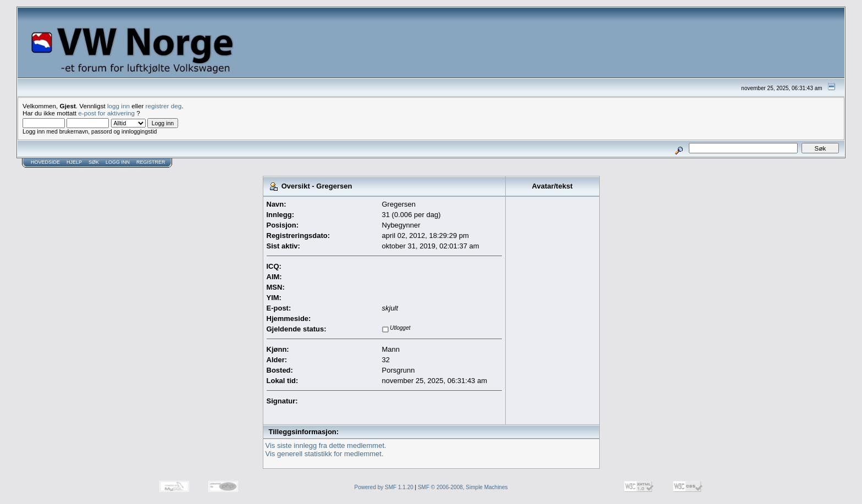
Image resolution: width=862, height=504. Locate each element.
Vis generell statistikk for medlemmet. (325, 454)
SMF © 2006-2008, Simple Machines (463, 487)
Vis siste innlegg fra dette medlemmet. (326, 445)
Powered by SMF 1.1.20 (384, 487)
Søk (94, 162)
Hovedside (45, 162)
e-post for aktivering (106, 113)
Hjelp (74, 162)
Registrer (151, 162)
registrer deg (164, 106)
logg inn (118, 106)
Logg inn (118, 162)
